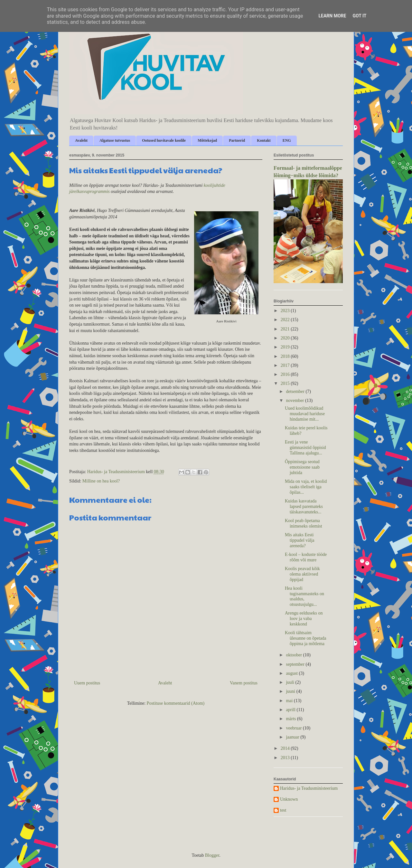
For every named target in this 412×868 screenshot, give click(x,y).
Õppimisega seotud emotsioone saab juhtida (302, 467)
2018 (286, 356)
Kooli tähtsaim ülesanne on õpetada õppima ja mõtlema (306, 638)
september (296, 664)
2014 (286, 748)
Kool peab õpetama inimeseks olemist (304, 523)
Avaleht (81, 140)
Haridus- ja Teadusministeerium (309, 788)
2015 (286, 383)
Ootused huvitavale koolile (164, 140)
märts (291, 719)
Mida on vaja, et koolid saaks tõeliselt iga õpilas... (306, 487)
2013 (286, 758)
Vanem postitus (244, 683)
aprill (291, 710)
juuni (291, 691)
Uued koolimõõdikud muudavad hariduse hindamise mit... (305, 414)
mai (290, 701)
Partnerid (237, 140)
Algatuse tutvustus (115, 140)
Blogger (212, 855)
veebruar (294, 728)
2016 (286, 374)
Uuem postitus (87, 683)
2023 (286, 311)
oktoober (294, 655)
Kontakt (264, 140)
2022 (286, 320)
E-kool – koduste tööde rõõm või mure (306, 557)
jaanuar (293, 737)
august (292, 673)
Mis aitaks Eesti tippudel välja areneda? (300, 540)
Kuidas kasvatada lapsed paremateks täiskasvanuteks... (304, 506)
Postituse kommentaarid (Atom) (176, 703)
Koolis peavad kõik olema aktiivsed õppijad (302, 574)
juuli (290, 682)
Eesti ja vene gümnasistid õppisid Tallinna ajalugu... (305, 448)
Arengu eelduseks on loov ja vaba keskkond (304, 619)
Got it (359, 16)
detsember (296, 391)
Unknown (289, 799)
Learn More (332, 16)
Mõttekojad (207, 140)
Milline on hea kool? (101, 481)
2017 (286, 365)
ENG (287, 140)
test (283, 810)
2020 (286, 338)
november (295, 401)
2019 (286, 347)
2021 (286, 329)
